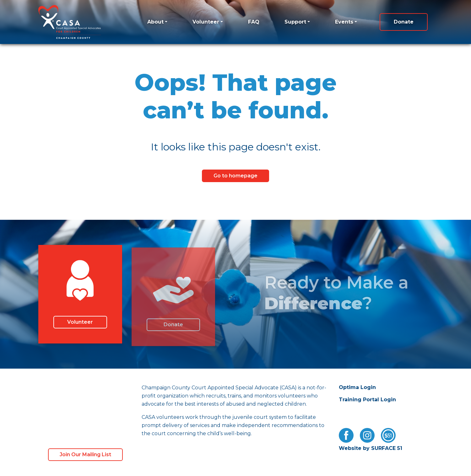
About (155, 22)
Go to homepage (235, 176)
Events (344, 22)
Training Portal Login (367, 400)
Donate (404, 22)
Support (295, 22)
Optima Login (357, 387)
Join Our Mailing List (85, 454)
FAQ (254, 22)
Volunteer (206, 22)
